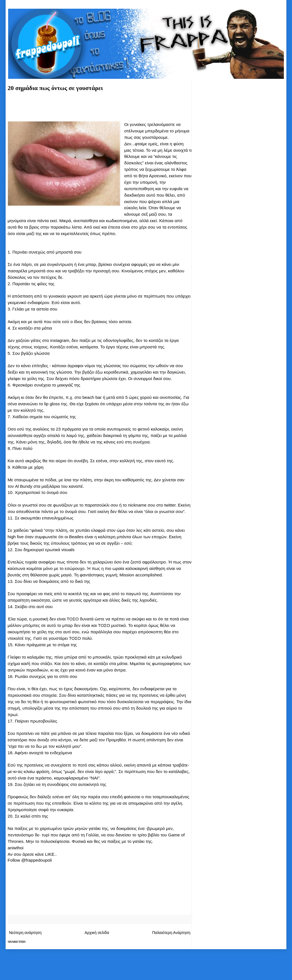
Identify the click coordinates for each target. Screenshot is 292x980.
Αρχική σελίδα (97, 933)
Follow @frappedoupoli (30, 860)
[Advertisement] (100, 105)
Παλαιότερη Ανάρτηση (171, 933)
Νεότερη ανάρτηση (25, 933)
